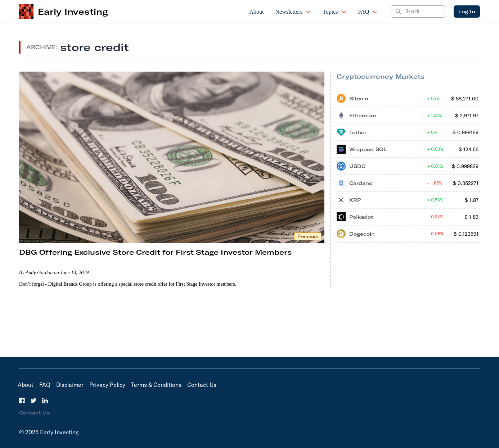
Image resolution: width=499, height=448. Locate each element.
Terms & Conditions (156, 385)
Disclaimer (70, 385)
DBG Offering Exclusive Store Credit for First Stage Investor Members (155, 252)
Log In (467, 12)
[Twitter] (33, 401)
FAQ (368, 12)
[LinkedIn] (45, 401)
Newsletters (293, 12)
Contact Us (202, 385)
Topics (334, 12)
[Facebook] (22, 401)
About (257, 12)
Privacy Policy (107, 385)
